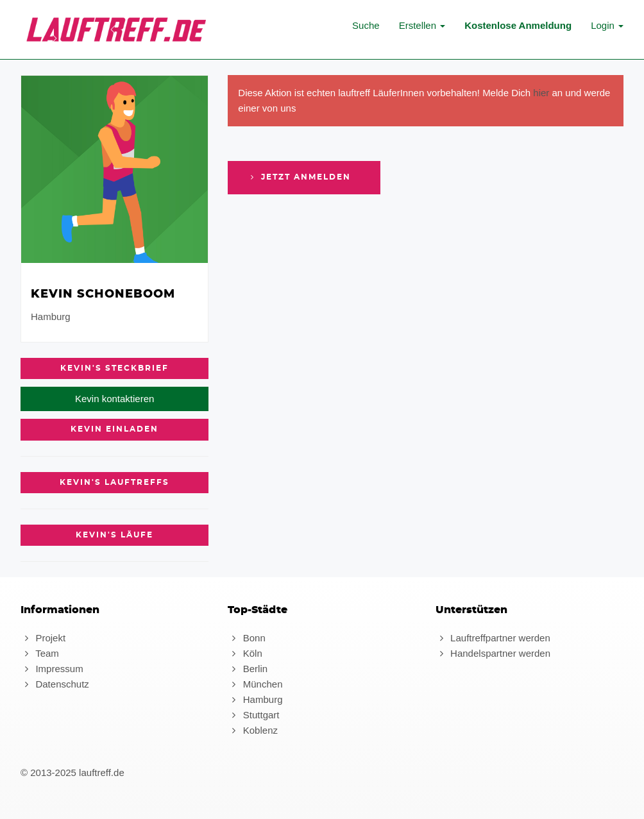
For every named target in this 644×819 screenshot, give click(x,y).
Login (607, 25)
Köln (245, 653)
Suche (366, 25)
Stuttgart (253, 715)
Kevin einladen (114, 429)
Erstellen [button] (422, 25)
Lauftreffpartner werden (493, 638)
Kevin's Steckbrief (114, 368)
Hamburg (255, 699)
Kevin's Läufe (114, 535)
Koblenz (253, 730)
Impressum (52, 669)
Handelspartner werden (493, 653)
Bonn (246, 638)
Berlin (248, 669)
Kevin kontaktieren (114, 399)
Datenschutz (55, 684)
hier (541, 93)
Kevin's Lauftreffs (114, 482)
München (255, 684)
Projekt (43, 638)
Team (40, 653)
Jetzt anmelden (299, 177)
